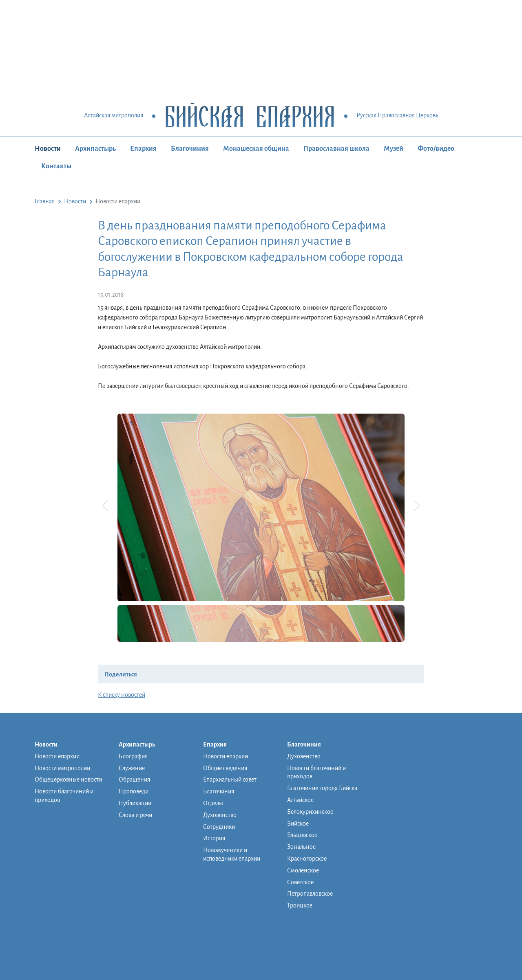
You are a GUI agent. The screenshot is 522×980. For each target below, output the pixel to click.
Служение (132, 768)
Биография (133, 756)
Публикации (135, 803)
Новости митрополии (62, 768)
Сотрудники (219, 827)
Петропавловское (310, 894)
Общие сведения (225, 768)
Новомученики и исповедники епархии (232, 854)
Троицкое (300, 905)
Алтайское (300, 800)
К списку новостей (122, 695)
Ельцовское (302, 835)
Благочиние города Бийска (322, 788)
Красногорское (307, 859)
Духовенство (220, 815)
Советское (300, 882)
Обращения (134, 780)
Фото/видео (436, 149)
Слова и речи (135, 815)
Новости (48, 149)
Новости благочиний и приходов (64, 796)
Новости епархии (57, 756)
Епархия (143, 149)
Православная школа (336, 149)
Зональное (301, 847)
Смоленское (303, 870)
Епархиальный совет (230, 780)
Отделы (213, 803)
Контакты (56, 166)
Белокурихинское (310, 812)
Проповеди (134, 791)
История (214, 838)
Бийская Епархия (250, 116)
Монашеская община (256, 149)
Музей (394, 149)
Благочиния (190, 149)
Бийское (298, 824)
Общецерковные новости (68, 780)
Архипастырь (95, 149)
